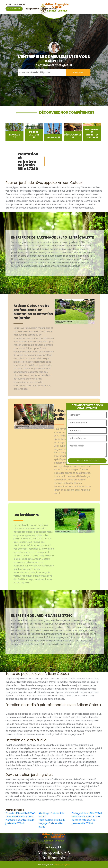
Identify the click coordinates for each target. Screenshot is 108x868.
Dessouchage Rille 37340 (19, 817)
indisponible (50, 853)
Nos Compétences (15, 5)
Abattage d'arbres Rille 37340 (51, 815)
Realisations (14, 9)
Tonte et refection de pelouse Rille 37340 (84, 822)
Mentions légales (63, 865)
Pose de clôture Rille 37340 (20, 813)
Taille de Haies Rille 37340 (86, 817)
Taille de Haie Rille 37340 (52, 820)
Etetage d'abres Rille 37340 (87, 813)
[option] (14, 132)
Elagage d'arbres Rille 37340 (50, 825)
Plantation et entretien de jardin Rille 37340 (20, 822)
